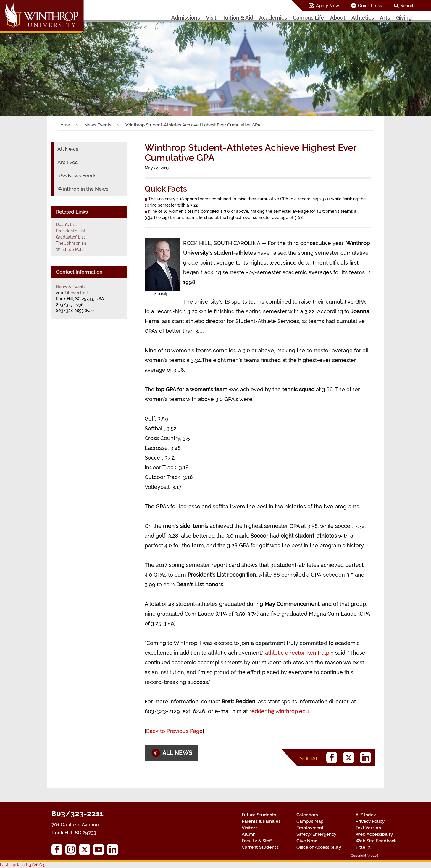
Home (64, 125)
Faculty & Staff (257, 841)
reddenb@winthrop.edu (279, 711)
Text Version (368, 828)
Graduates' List (70, 237)
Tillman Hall (76, 293)
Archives (67, 162)
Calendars (307, 815)
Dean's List (66, 225)
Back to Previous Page (174, 731)
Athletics (363, 18)
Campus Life (309, 18)
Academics (273, 18)
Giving (404, 18)
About (338, 18)
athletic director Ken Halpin (299, 653)
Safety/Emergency (316, 834)
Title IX (363, 847)
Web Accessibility (374, 834)
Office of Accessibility (319, 847)
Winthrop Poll (69, 249)
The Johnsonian (71, 243)
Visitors (250, 828)
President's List (71, 231)
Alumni (249, 834)
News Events (98, 125)
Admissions (186, 18)
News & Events (71, 287)
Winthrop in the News (83, 189)
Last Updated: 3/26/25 (23, 865)
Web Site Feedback (376, 841)
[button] (32, 64)
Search (407, 6)
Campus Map (310, 821)
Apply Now (327, 6)
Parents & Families (261, 821)
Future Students (259, 815)
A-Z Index (366, 815)
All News (68, 149)
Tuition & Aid (238, 18)
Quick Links (370, 6)
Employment (310, 828)
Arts (385, 18)
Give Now (307, 841)
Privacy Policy (370, 821)
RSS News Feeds (77, 176)
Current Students (260, 847)
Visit (211, 18)
